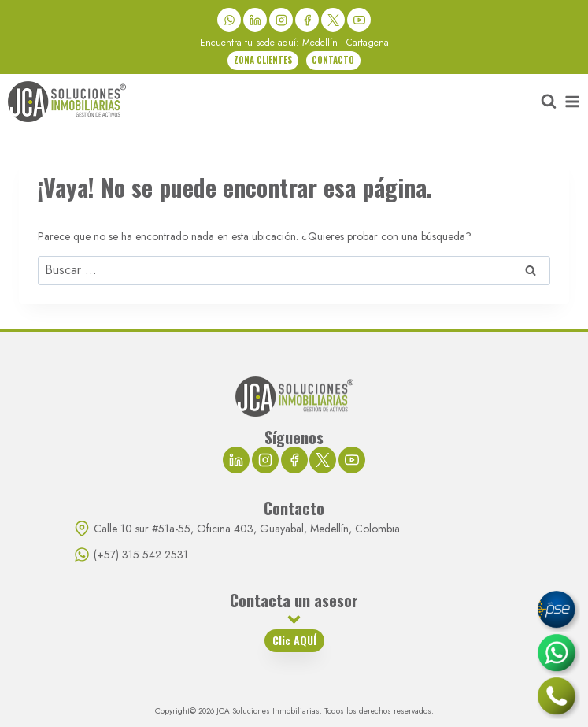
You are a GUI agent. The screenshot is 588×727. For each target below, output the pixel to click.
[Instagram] (281, 20)
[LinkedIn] (255, 20)
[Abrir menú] (572, 102)
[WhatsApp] (229, 20)
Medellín (320, 43)
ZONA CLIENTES (263, 60)
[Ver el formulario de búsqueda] (549, 102)
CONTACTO (333, 60)
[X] (333, 20)
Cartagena (368, 43)
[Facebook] (307, 20)
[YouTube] (359, 20)
